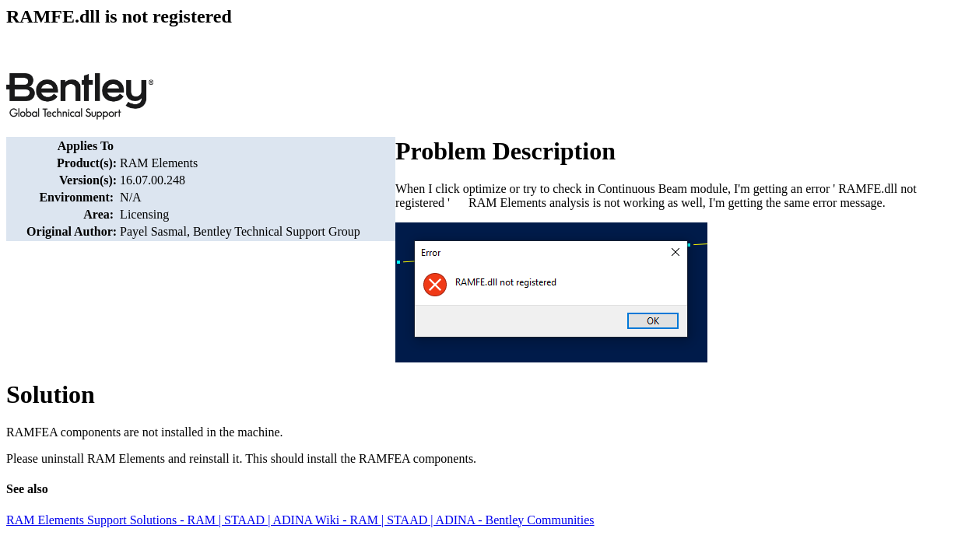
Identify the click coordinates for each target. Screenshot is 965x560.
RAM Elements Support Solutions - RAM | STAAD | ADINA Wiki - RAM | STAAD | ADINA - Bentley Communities (300, 520)
